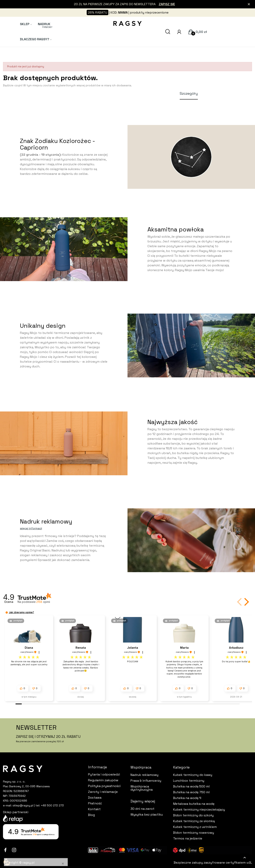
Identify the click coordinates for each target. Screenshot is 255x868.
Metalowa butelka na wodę (194, 804)
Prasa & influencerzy (146, 781)
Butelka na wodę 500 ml (191, 786)
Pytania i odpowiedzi (104, 775)
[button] (246, 602)
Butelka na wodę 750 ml (191, 792)
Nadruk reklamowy (144, 775)
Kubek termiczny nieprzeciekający (199, 810)
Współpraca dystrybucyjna (142, 788)
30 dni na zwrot (142, 809)
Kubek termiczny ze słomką (194, 821)
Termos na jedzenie (188, 838)
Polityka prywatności (104, 786)
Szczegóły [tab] (189, 93)
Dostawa (95, 798)
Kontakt (94, 809)
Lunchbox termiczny (189, 781)
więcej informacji (31, 528)
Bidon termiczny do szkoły (193, 815)
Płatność (95, 803)
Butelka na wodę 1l (187, 798)
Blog (91, 815)
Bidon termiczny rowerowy (194, 833)
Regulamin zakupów (103, 780)
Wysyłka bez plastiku (147, 815)
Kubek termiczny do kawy (193, 775)
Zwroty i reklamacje (103, 792)
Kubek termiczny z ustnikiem (195, 827)
